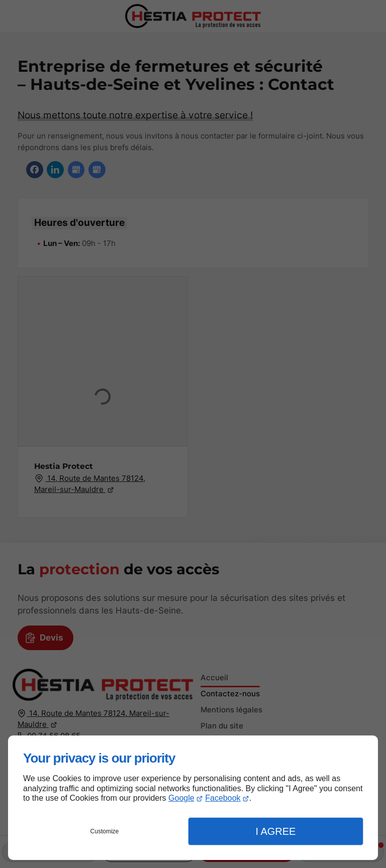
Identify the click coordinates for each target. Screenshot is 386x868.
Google (181, 798)
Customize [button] (105, 831)
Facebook (223, 798)
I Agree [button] (275, 831)
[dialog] (193, 798)
